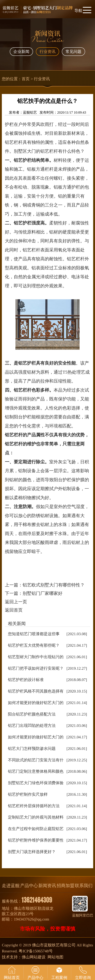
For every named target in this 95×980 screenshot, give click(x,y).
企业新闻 (21, 52)
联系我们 (84, 886)
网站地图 (55, 957)
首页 (26, 79)
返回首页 (14, 610)
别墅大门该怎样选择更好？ (32, 852)
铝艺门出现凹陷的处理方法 (32, 726)
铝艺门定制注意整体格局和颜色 (36, 771)
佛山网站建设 (34, 957)
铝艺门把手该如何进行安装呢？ (36, 668)
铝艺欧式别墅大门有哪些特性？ (54, 585)
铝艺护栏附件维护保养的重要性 (36, 840)
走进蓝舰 (11, 886)
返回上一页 (16, 602)
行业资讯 (47, 52)
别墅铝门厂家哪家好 (43, 593)
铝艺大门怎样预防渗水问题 (32, 749)
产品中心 (29, 886)
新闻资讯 (47, 886)
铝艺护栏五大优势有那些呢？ (34, 645)
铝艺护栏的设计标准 (26, 680)
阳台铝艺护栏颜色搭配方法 (32, 714)
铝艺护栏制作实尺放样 (28, 794)
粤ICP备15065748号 (36, 951)
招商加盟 (66, 886)
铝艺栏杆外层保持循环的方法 (34, 806)
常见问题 (73, 52)
